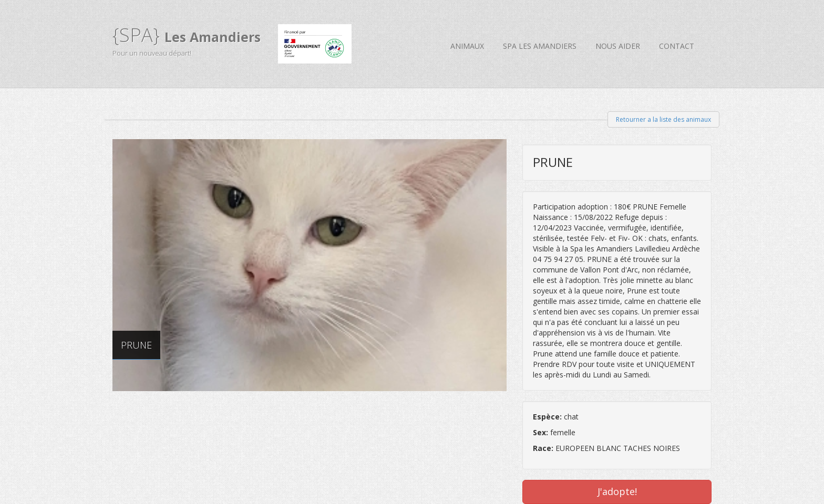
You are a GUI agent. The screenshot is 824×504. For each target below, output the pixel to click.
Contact (677, 46)
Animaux (467, 46)
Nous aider (618, 46)
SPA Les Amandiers (540, 46)
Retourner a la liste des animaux (663, 119)
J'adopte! (617, 491)
